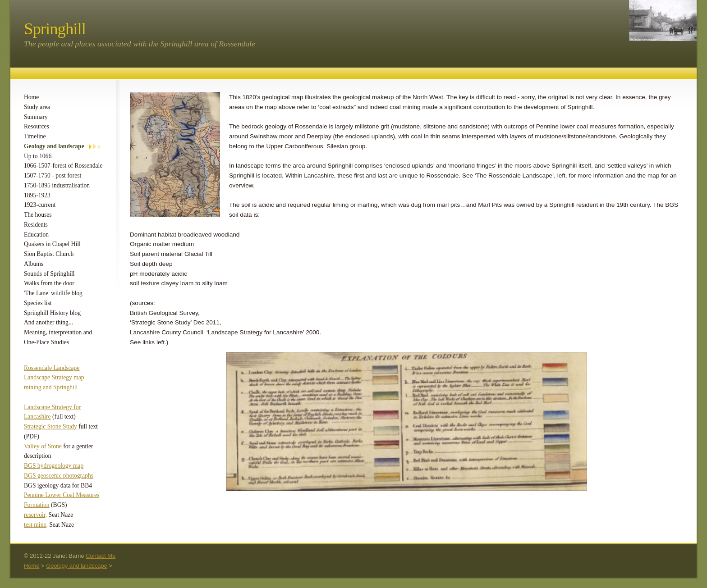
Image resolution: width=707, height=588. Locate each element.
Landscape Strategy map (54, 377)
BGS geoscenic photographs (59, 476)
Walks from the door (49, 283)
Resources (37, 126)
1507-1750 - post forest (53, 175)
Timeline (35, 136)
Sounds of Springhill (49, 274)
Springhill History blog (52, 313)
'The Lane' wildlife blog (53, 293)
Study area (37, 107)
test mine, (36, 525)
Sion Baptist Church (49, 254)
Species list (38, 303)
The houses (38, 215)
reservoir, (35, 515)
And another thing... (48, 322)
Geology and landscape (54, 146)
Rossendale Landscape (52, 368)
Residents (36, 225)
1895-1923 (37, 195)
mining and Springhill (51, 387)
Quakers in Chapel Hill (52, 244)
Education (36, 235)
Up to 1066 (38, 156)
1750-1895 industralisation (57, 185)
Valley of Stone (43, 446)
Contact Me (101, 556)
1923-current (40, 205)
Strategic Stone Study (50, 426)
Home (31, 97)
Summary (36, 117)
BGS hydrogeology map (54, 466)
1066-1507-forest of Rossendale (63, 166)
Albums (34, 264)
